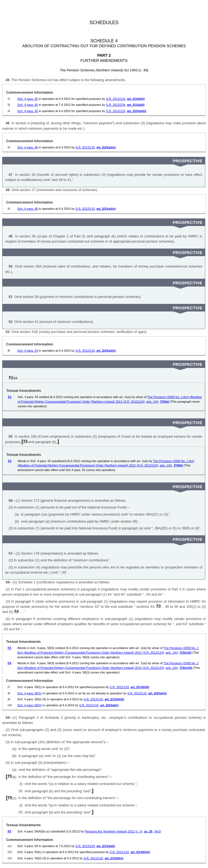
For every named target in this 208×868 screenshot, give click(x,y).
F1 (11, 377)
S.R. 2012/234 (116, 105)
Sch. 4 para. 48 (28, 209)
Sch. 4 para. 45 (28, 99)
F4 (16, 611)
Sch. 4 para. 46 (28, 147)
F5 (10, 776)
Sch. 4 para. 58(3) (30, 705)
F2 (26, 441)
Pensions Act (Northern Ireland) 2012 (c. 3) (114, 831)
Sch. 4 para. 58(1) (30, 693)
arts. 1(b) (152, 402)
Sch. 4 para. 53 (28, 351)
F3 (159, 606)
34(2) (158, 831)
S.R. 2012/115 (116, 99)
